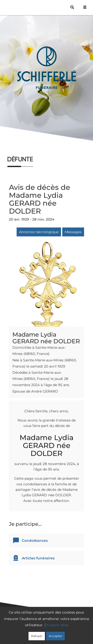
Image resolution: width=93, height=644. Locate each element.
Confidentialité (60, 627)
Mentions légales (48, 633)
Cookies (83, 627)
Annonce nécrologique (39, 232)
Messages (73, 232)
